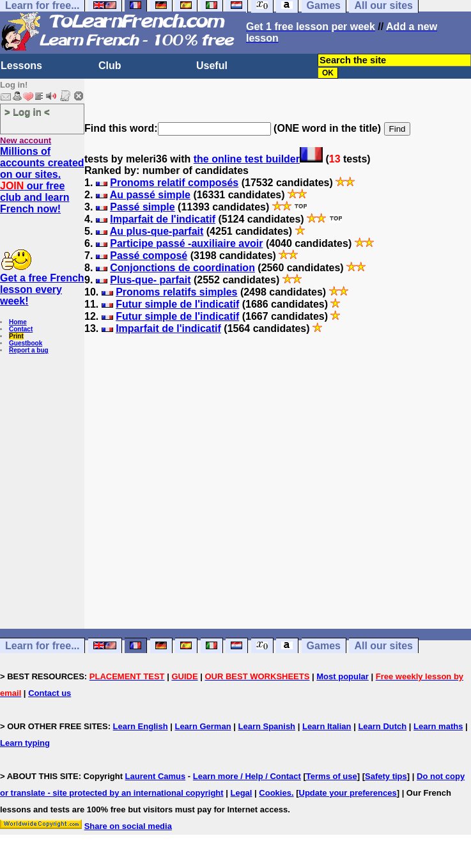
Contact (21, 329)
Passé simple (142, 207)
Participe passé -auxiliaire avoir (186, 243)
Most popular (343, 676)
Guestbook (26, 343)
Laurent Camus (156, 776)
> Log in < (27, 112)
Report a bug (29, 350)
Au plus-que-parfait (157, 231)
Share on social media (128, 826)
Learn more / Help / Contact (247, 776)
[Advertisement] (278, 505)
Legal (242, 793)
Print (16, 336)
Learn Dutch (382, 726)
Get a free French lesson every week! (42, 289)
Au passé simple (150, 195)
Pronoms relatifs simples (176, 292)
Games (324, 646)
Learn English (141, 726)
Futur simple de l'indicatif (177, 304)
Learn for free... (42, 646)
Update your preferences (348, 793)
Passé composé (149, 256)
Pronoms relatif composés (174, 183)
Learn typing (25, 743)
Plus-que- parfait (150, 280)
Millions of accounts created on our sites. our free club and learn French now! (42, 180)
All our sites (383, 646)
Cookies (275, 793)
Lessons (21, 66)
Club (110, 66)
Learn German (203, 726)
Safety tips (386, 776)
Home (18, 322)
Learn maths (438, 726)
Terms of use (332, 776)
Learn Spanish (266, 726)
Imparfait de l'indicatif (163, 219)
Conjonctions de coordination (182, 268)
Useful (212, 66)
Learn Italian (327, 726)
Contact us (50, 693)
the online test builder (247, 159)
